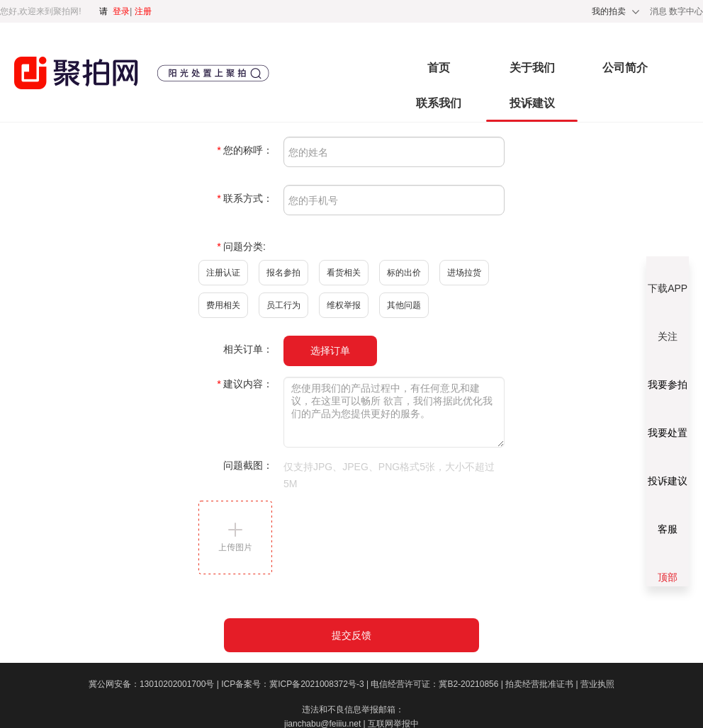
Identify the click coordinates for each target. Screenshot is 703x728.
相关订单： (248, 349)
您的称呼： (245, 150)
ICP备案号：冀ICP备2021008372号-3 (296, 684)
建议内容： (245, 384)
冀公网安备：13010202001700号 (155, 684)
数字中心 (686, 11)
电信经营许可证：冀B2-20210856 (438, 684)
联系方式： (245, 198)
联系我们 (439, 103)
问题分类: (241, 246)
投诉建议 (532, 103)
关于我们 (532, 68)
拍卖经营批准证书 (543, 684)
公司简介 (625, 68)
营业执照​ (597, 684)
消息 (659, 11)
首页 (439, 68)
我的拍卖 (609, 11)
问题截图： (248, 465)
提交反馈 (351, 635)
